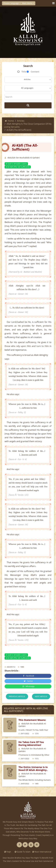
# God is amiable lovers (16, 164)
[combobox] (28, 80)
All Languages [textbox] (27, 88)
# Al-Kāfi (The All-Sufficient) (18, 167)
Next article (41, 696)
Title (24, 72)
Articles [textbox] (27, 79)
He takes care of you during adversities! (31, 744)
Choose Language (12, 3)
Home (9, 121)
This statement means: (32, 720)
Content (35, 72)
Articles (21, 121)
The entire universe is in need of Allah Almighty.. (33, 769)
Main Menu (28, 3)
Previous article (17, 696)
